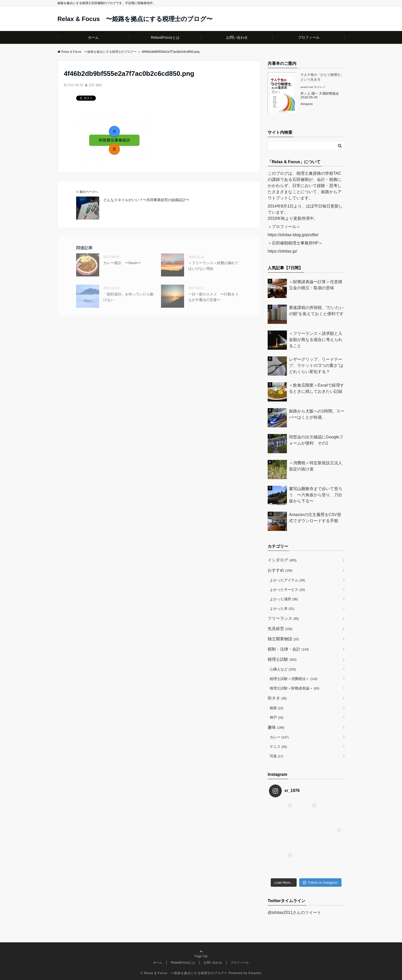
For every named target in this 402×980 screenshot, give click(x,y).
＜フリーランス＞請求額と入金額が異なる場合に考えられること (316, 340)
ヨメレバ (319, 87)
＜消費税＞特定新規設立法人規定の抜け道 (316, 466)
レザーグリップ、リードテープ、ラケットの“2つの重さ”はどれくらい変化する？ (316, 365)
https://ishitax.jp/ (282, 251)
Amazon (307, 104)
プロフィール (309, 37)
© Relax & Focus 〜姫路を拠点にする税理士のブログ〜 (184, 973)
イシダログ (282, 560)
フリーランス (283, 618)
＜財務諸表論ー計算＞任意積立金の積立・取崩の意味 (316, 285)
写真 (277, 756)
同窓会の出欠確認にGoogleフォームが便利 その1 (316, 440)
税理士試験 (282, 659)
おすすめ (280, 570)
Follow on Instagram (320, 883)
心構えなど (283, 669)
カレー (279, 737)
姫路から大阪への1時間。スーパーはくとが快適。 (317, 414)
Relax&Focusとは (165, 37)
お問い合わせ (237, 37)
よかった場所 (284, 599)
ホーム (93, 37)
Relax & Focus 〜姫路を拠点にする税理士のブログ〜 (135, 19)
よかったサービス (287, 590)
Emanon (255, 973)
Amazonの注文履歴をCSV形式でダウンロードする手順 (315, 518)
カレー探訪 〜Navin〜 (122, 263)
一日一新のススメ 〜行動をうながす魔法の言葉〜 (213, 297)
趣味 (276, 727)
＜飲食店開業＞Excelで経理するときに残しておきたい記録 (316, 388)
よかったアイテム (287, 580)
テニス (278, 747)
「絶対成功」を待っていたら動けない (128, 297)
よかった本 (282, 608)
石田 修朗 (95, 85)
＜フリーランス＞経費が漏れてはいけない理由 (213, 266)
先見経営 (280, 629)
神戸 (277, 717)
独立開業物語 (283, 639)
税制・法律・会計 (288, 649)
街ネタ (277, 698)
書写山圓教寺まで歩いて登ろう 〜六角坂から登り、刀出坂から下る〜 (316, 495)
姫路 (277, 708)
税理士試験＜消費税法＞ (294, 679)
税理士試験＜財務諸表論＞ (294, 688)
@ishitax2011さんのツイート (294, 912)
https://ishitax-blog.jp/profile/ (293, 235)
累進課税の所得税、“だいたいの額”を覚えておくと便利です (316, 311)
